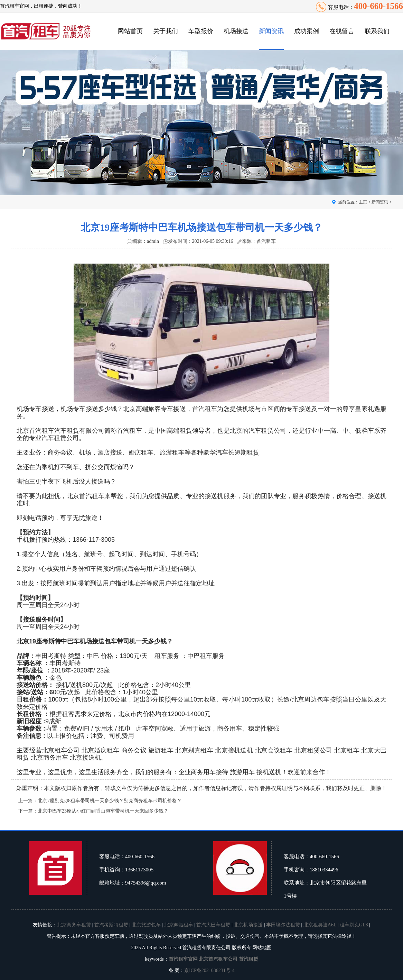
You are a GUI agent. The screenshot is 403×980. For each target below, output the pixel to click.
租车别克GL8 (354, 925)
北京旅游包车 (146, 925)
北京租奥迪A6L (320, 925)
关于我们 (166, 31)
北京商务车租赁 (74, 925)
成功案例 (307, 31)
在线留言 (342, 31)
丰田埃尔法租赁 (283, 925)
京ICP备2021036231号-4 (209, 970)
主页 (363, 202)
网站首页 (130, 31)
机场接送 (236, 31)
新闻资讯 (271, 31)
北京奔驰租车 (179, 925)
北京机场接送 (248, 925)
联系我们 (377, 31)
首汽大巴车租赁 (213, 925)
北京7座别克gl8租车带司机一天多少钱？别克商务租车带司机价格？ (110, 801)
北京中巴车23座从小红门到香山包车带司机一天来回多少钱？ (103, 811)
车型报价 (201, 31)
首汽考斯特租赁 (111, 925)
